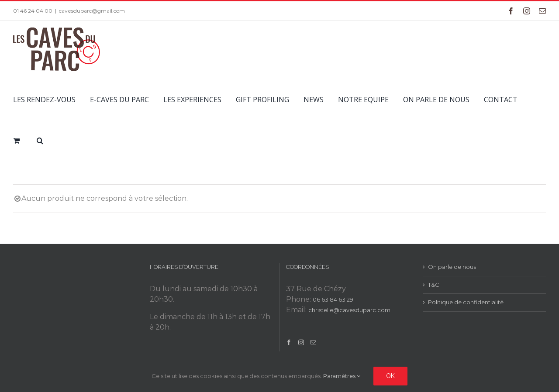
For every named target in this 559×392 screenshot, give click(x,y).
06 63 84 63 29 (333, 299)
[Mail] (313, 342)
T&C (434, 285)
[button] (40, 139)
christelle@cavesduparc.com (349, 310)
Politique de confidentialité (466, 302)
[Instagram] (301, 342)
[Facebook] (289, 342)
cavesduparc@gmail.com (92, 11)
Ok (390, 376)
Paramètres (342, 376)
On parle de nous (452, 267)
